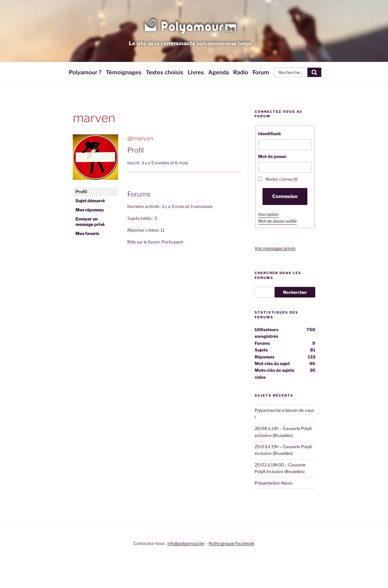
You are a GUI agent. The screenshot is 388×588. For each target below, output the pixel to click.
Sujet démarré (90, 201)
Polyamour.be (190, 25)
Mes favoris (87, 233)
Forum (261, 72)
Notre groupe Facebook (231, 543)
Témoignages (124, 72)
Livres (196, 72)
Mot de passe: (273, 156)
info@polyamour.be (186, 543)
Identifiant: (270, 134)
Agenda (219, 72)
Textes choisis (165, 72)
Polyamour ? (85, 72)
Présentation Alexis (274, 483)
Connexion (285, 196)
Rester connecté (282, 179)
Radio (241, 72)
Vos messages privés (275, 248)
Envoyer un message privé (90, 222)
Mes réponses (90, 210)
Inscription (268, 214)
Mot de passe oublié (278, 221)
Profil (81, 192)
